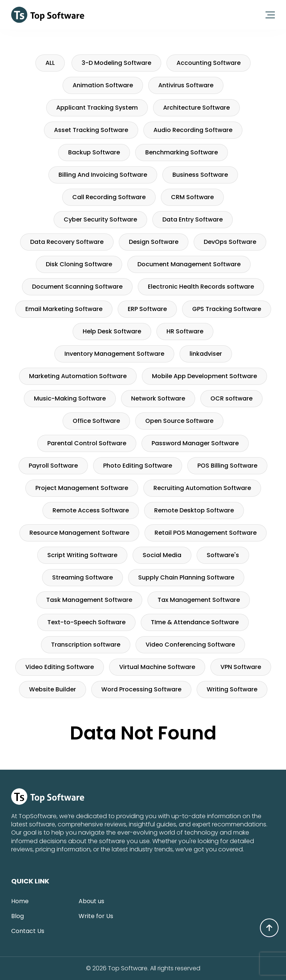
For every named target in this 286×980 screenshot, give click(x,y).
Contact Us (28, 931)
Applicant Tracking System (97, 108)
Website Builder (53, 689)
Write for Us (96, 916)
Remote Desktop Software (194, 510)
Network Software (158, 398)
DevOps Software (230, 242)
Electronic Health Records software (201, 287)
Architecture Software (196, 108)
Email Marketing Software (64, 309)
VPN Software (241, 667)
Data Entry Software (193, 219)
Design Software (154, 242)
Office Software (96, 421)
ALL (50, 63)
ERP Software (147, 309)
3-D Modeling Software (116, 63)
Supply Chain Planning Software (186, 577)
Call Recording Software (109, 197)
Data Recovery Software (67, 242)
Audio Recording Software (193, 130)
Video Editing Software (60, 667)
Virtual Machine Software (157, 667)
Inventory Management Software (114, 354)
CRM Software (192, 197)
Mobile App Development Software (204, 376)
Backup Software (94, 152)
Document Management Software (189, 264)
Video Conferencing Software (190, 645)
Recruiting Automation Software (202, 488)
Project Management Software (82, 488)
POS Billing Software (227, 466)
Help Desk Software (112, 331)
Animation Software (103, 85)
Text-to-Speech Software (86, 622)
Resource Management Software (79, 533)
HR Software (185, 331)
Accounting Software (209, 63)
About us (91, 901)
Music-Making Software (70, 398)
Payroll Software (53, 466)
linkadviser (206, 354)
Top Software (128, 968)
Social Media (162, 555)
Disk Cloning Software (79, 264)
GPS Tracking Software (227, 309)
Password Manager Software (195, 443)
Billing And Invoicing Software (103, 175)
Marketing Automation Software (78, 376)
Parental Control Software (87, 443)
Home (20, 901)
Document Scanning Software (77, 287)
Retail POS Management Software (206, 533)
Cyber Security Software (100, 219)
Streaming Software (82, 577)
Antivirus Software (186, 85)
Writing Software (232, 689)
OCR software (231, 398)
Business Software (200, 175)
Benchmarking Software (182, 152)
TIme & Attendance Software (195, 622)
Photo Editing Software (138, 466)
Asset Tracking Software (91, 130)
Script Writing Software (82, 555)
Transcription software (86, 645)
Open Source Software (179, 421)
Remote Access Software (91, 510)
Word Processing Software (141, 689)
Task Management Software (89, 600)
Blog (18, 916)
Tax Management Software (199, 600)
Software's (223, 555)
